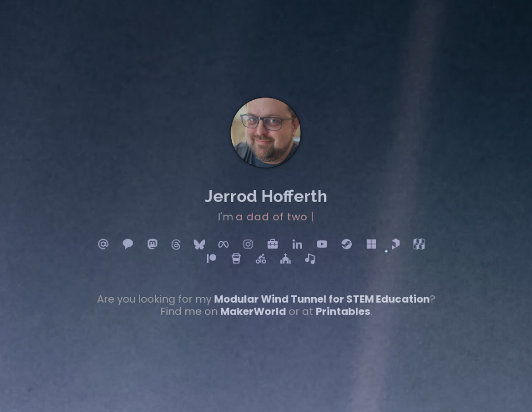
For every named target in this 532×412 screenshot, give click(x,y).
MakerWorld (253, 305)
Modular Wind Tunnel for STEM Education (318, 294)
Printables (339, 305)
